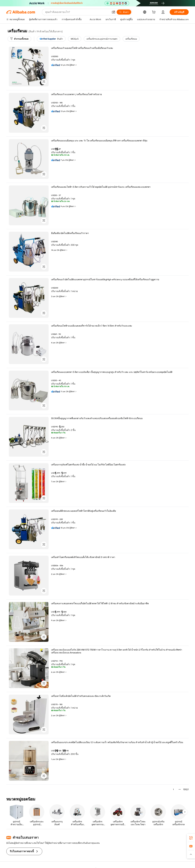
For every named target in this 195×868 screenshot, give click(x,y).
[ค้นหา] (124, 12)
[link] (191, 838)
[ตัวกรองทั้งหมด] (19, 39)
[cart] (154, 13)
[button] (113, 12)
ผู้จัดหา (73, 65)
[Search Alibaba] (77, 12)
